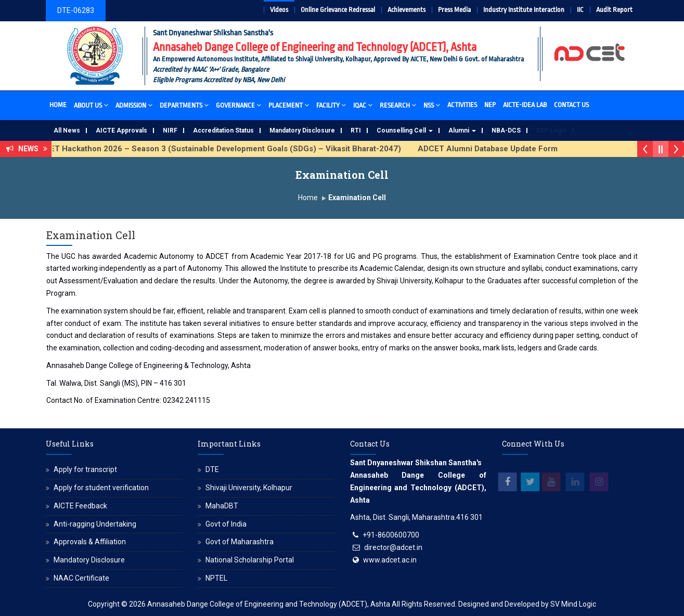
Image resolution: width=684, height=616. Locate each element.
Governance (238, 105)
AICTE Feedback (80, 506)
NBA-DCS (506, 130)
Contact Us (571, 105)
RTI (356, 130)
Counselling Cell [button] (405, 130)
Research (398, 105)
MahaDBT (222, 506)
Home (58, 105)
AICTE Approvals (121, 130)
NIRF (170, 130)
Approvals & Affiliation (90, 542)
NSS (432, 105)
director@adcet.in (393, 547)
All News (67, 130)
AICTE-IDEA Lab (525, 105)
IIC (580, 10)
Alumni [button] (462, 130)
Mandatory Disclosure (302, 130)
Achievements (406, 10)
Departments (184, 105)
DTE (212, 469)
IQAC (363, 105)
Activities (462, 105)
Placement (289, 105)
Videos (279, 10)
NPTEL (216, 578)
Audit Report (614, 10)
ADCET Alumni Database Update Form (494, 149)
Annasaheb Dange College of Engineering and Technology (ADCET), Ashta (269, 604)
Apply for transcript (85, 469)
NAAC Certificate (81, 578)
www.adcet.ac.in (390, 560)
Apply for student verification (101, 488)
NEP (490, 105)
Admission (134, 105)
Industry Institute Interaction (524, 10)
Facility (331, 105)
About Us (91, 105)
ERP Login (551, 130)
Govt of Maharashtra (240, 542)
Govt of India (226, 524)
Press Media (454, 10)
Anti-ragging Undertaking (95, 524)
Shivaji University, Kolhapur (249, 488)
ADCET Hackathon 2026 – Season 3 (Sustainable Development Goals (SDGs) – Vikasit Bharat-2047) (223, 149)
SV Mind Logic (573, 604)
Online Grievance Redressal (338, 10)
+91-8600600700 (391, 535)
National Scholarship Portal (250, 560)
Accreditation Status (223, 130)
